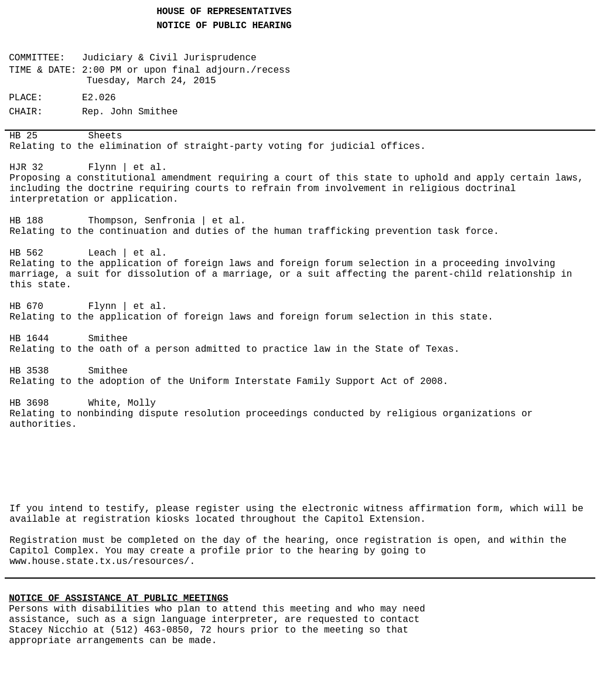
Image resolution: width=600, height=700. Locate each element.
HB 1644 (29, 339)
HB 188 (26, 221)
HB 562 (26, 253)
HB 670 (26, 307)
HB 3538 (29, 371)
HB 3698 (29, 403)
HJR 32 (26, 168)
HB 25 (23, 136)
